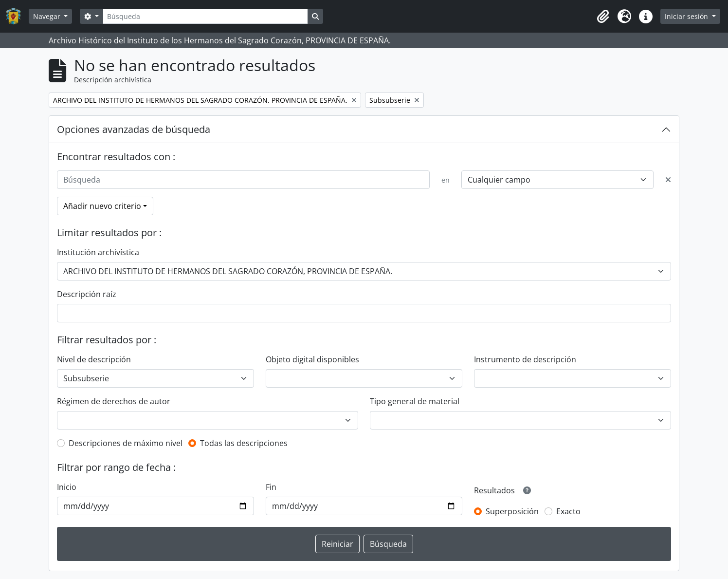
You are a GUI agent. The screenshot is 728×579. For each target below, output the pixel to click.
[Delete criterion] (668, 180)
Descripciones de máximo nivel (126, 443)
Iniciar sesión (687, 16)
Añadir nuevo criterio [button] (102, 206)
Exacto (568, 511)
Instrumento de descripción (525, 359)
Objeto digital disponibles (312, 359)
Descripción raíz (87, 294)
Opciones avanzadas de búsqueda (134, 129)
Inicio (67, 487)
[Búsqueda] (205, 16)
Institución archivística (98, 252)
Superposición (512, 511)
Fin (271, 487)
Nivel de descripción (94, 359)
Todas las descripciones (244, 443)
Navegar (48, 16)
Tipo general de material (415, 401)
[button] (603, 17)
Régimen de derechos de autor (114, 401)
